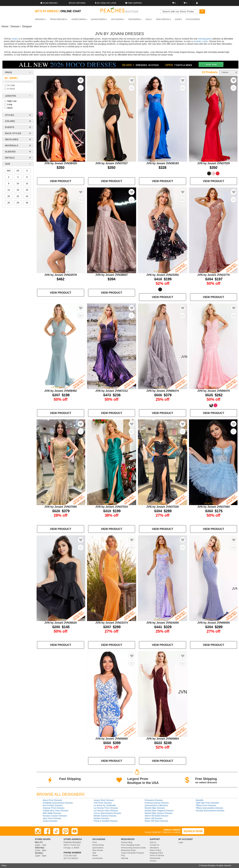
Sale (94, 853)
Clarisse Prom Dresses (54, 808)
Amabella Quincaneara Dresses (58, 803)
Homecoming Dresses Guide (133, 848)
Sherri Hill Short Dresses (156, 821)
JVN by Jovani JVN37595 (61, 507)
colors (10, 121)
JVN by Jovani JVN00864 (163, 739)
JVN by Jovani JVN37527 (111, 163)
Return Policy (155, 850)
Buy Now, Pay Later (105, 3)
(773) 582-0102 (70, 856)
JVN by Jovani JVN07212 (111, 391)
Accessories (98, 858)
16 (18, 190)
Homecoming (98, 845)
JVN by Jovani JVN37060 (213, 507)
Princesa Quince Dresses (157, 803)
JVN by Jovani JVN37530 (163, 507)
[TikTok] (56, 831)
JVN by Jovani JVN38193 (163, 163)
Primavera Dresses (154, 800)
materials (12, 145)
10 (18, 183)
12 (27, 183)
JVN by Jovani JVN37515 (111, 507)
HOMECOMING (79, 19)
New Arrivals (163, 19)
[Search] (202, 12)
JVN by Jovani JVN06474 (163, 391)
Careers (153, 861)
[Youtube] (75, 831)
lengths (11, 96)
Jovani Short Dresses (104, 800)
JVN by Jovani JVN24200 (163, 623)
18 (27, 190)
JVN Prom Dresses (103, 803)
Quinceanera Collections (156, 805)
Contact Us (154, 845)
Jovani (14, 39)
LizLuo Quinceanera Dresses (108, 813)
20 (9, 196)
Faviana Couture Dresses (55, 816)
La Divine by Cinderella (105, 805)
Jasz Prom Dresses (52, 818)
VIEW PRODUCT (61, 181)
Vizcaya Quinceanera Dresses (210, 811)
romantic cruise (201, 41)
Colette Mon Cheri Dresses (55, 811)
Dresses (15, 26)
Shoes (95, 856)
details (10, 158)
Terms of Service (157, 856)
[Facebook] (47, 831)
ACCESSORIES (193, 19)
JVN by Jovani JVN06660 (111, 739)
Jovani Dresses (50, 821)
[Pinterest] (65, 831)
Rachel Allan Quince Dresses (158, 813)
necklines (12, 139)
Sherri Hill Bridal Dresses (157, 816)
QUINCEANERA (99, 19)
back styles (13, 133)
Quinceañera (98, 848)
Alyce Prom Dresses (52, 800)
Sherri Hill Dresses (153, 818)
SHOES (178, 19)
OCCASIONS (118, 19)
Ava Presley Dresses (53, 805)
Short (10, 108)
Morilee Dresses (101, 818)
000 (9, 171)
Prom (95, 842)
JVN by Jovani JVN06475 (213, 391)
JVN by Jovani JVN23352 (163, 275)
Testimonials (155, 858)
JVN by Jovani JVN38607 (111, 275)
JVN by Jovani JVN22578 (61, 275)
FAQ (123, 856)
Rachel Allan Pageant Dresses (159, 811)
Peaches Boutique (208, 866)
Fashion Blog (127, 842)
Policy (4, 866)
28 (18, 203)
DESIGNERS (135, 19)
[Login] (197, 3)
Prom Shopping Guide (130, 845)
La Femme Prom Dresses (106, 808)
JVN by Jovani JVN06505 (213, 623)
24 (27, 196)
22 (18, 196)
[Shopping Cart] (185, 3)
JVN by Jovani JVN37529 (213, 163)
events (10, 127)
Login (181, 842)
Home (5, 26)
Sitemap (125, 858)
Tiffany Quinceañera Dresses (210, 808)
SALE (149, 19)
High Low (12, 101)
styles (9, 115)
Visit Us (153, 842)
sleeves (10, 152)
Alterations (154, 848)
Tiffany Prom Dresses (206, 805)
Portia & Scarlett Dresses (106, 821)
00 (18, 171)
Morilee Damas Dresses (105, 816)
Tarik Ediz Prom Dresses (207, 803)
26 (9, 203)
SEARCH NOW (193, 831)
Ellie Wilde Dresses (52, 813)
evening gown (205, 39)
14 (9, 190)
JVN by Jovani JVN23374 (111, 623)
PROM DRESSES (59, 19)
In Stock (11, 89)
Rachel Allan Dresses (155, 808)
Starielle (200, 800)
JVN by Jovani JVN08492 (61, 391)
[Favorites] (174, 3)
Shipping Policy (156, 853)
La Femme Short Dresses (106, 811)
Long (10, 104)
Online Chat (71, 11)
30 (27, 203)
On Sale (11, 85)
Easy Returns (77, 3)
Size (8, 164)
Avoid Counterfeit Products (132, 853)
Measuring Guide (128, 850)
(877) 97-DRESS (71, 858)
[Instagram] (38, 831)
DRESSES (41, 19)
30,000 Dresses (49, 3)
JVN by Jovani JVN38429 (61, 163)
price (9, 72)
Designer (27, 26)
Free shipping (134, 3)
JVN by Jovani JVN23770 (213, 275)
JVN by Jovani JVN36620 (61, 623)
